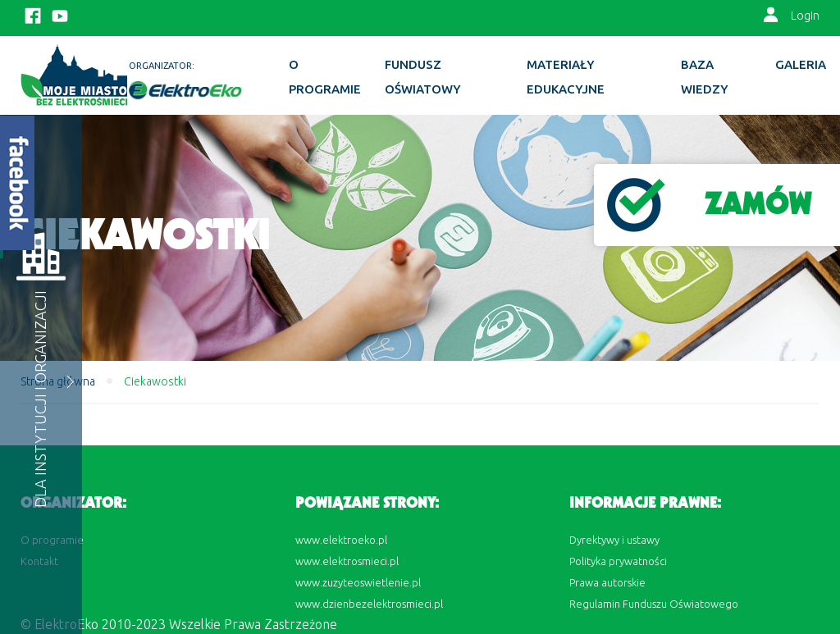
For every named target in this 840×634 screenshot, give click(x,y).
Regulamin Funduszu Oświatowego (654, 604)
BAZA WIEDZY (705, 77)
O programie (325, 77)
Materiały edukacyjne (566, 77)
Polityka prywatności (618, 561)
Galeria (801, 64)
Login (805, 16)
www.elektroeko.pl (341, 540)
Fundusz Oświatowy (423, 77)
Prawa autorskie (607, 582)
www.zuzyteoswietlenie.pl (358, 582)
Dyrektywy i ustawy (614, 540)
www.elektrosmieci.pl (347, 561)
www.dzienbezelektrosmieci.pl (369, 604)
